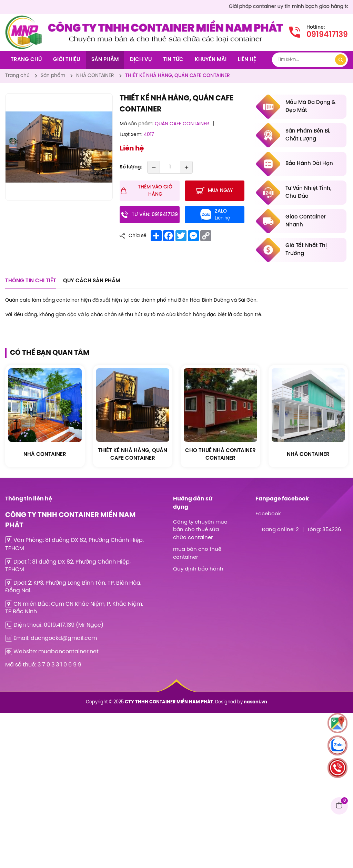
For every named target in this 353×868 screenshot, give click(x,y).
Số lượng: (131, 167)
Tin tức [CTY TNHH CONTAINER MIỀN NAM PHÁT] (173, 60)
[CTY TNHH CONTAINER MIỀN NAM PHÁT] (23, 19)
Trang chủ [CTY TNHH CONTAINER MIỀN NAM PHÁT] (26, 60)
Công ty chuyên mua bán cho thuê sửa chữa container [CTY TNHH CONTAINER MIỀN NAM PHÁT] (200, 530)
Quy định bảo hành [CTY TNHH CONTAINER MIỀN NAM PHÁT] (198, 569)
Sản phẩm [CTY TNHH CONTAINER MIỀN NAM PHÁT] (105, 60)
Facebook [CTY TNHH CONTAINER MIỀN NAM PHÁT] (268, 514)
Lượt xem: (131, 135)
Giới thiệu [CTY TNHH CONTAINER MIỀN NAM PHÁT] (67, 60)
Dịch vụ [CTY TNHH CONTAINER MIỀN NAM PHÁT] (141, 60)
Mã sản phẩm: (137, 124)
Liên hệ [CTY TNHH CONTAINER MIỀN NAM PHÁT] (247, 60)
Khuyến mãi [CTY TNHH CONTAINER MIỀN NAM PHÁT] (211, 60)
